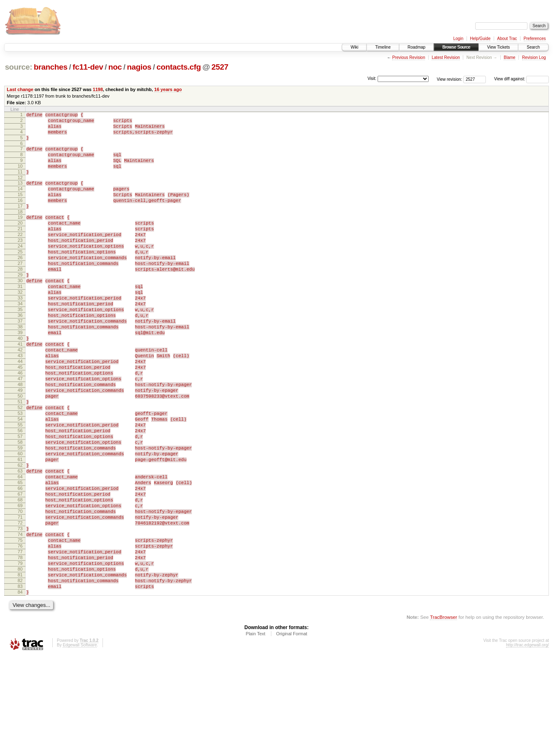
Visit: (372, 78)
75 (20, 628)
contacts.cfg (179, 67)
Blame (509, 57)
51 (20, 460)
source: (19, 67)
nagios (139, 67)
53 (20, 474)
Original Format (292, 734)
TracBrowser (443, 717)
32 (20, 327)
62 (20, 537)
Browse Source (456, 47)
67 (20, 572)
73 (20, 614)
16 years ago (168, 89)
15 (20, 209)
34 (20, 341)
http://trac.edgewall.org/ (527, 745)
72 (20, 607)
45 (20, 418)
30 (20, 313)
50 (20, 453)
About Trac (507, 39)
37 (20, 362)
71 (20, 600)
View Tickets (498, 47)
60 (20, 523)
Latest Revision (446, 57)
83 (20, 684)
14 (20, 202)
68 (20, 579)
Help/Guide (480, 39)
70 (20, 593)
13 (20, 195)
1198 (98, 89)
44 (20, 411)
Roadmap (416, 47)
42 (20, 397)
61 (20, 530)
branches (51, 67)
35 (20, 348)
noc (115, 67)
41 (20, 390)
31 (20, 320)
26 (20, 285)
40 (20, 383)
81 (20, 670)
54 (20, 481)
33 (20, 334)
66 (20, 565)
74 (20, 621)
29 (20, 306)
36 (20, 355)
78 (20, 649)
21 (20, 250)
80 (20, 663)
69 (20, 586)
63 (20, 544)
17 (20, 223)
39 (20, 376)
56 (20, 495)
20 (20, 243)
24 (20, 271)
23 (20, 264)
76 (20, 635)
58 (20, 509)
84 (20, 691)
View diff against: (521, 79)
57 (20, 502)
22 (20, 257)
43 (20, 404)
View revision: (450, 79)
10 (20, 176)
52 (20, 467)
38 (20, 369)
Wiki (354, 47)
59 (20, 516)
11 (20, 183)
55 (20, 488)
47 (20, 432)
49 (20, 446)
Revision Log (534, 57)
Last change (20, 89)
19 (20, 236)
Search (533, 47)
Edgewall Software (80, 745)
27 (20, 292)
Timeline (383, 47)
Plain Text (256, 734)
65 (20, 558)
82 (20, 677)
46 (20, 425)
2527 (220, 67)
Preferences (535, 39)
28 (20, 299)
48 (20, 439)
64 (20, 551)
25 (20, 278)
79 (20, 656)
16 (20, 216)
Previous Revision (408, 57)
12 (20, 190)
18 (20, 230)
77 (20, 642)
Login (458, 39)
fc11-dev (88, 67)
